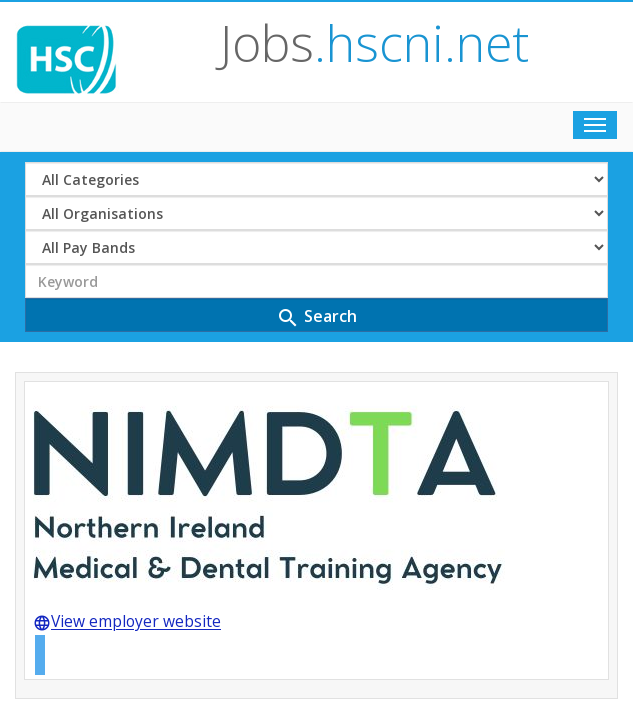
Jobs (356, 43)
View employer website (127, 531)
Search (316, 224)
